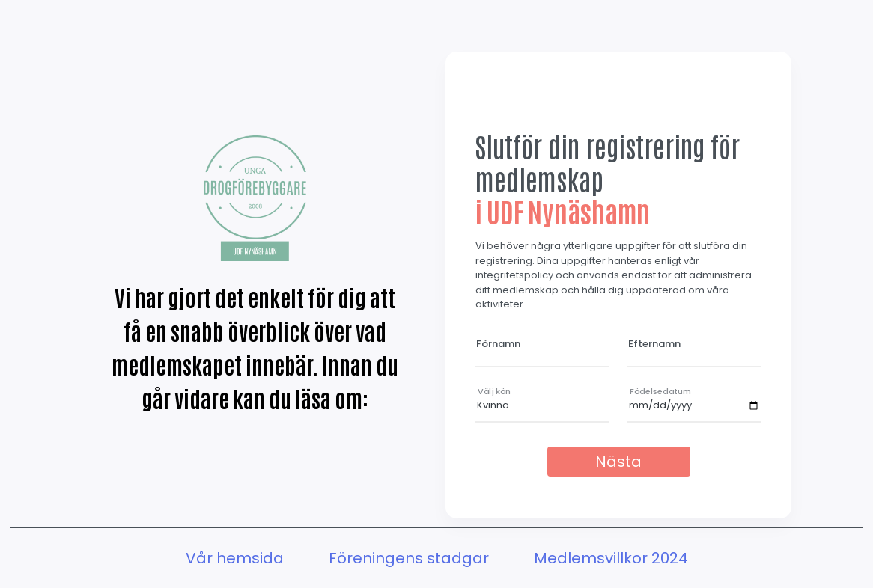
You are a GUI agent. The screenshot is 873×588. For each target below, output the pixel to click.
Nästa (618, 462)
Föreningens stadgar (409, 558)
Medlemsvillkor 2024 (611, 558)
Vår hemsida (235, 558)
